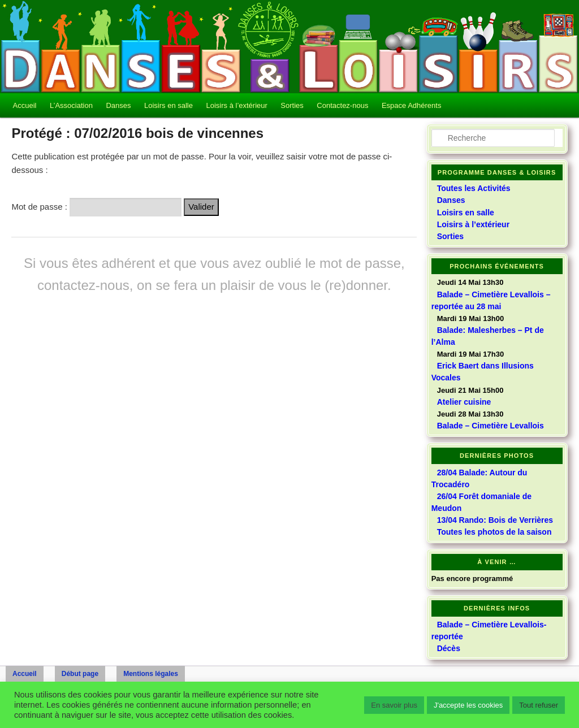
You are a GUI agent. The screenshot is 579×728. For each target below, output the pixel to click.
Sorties (292, 105)
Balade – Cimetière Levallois (491, 426)
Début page (80, 674)
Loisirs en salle (168, 105)
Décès (449, 648)
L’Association (71, 105)
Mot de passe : (96, 207)
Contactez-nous (342, 105)
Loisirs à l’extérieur (236, 105)
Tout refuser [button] (539, 705)
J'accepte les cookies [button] (468, 705)
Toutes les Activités (474, 188)
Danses (118, 105)
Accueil (25, 105)
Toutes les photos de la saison (494, 532)
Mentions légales (151, 674)
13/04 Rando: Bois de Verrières (495, 520)
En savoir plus (394, 705)
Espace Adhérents (412, 105)
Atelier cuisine (464, 402)
